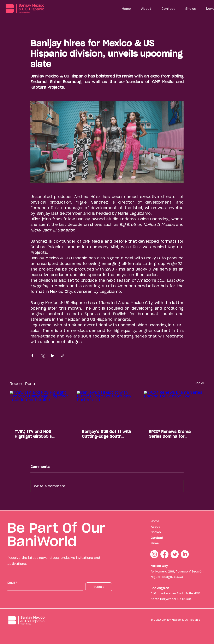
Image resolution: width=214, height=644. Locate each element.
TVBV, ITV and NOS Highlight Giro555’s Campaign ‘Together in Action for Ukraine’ (37, 434)
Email (11, 583)
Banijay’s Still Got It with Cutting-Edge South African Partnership (106, 434)
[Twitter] (175, 554)
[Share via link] (63, 356)
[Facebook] (164, 554)
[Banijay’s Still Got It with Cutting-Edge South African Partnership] (107, 408)
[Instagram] (154, 554)
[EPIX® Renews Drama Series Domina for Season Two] (174, 407)
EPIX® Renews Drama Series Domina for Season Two (170, 434)
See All (200, 383)
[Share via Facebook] (32, 356)
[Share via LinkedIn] (53, 356)
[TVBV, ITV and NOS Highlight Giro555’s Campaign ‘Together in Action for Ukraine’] (40, 407)
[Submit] (99, 587)
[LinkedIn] (185, 554)
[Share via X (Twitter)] (43, 356)
